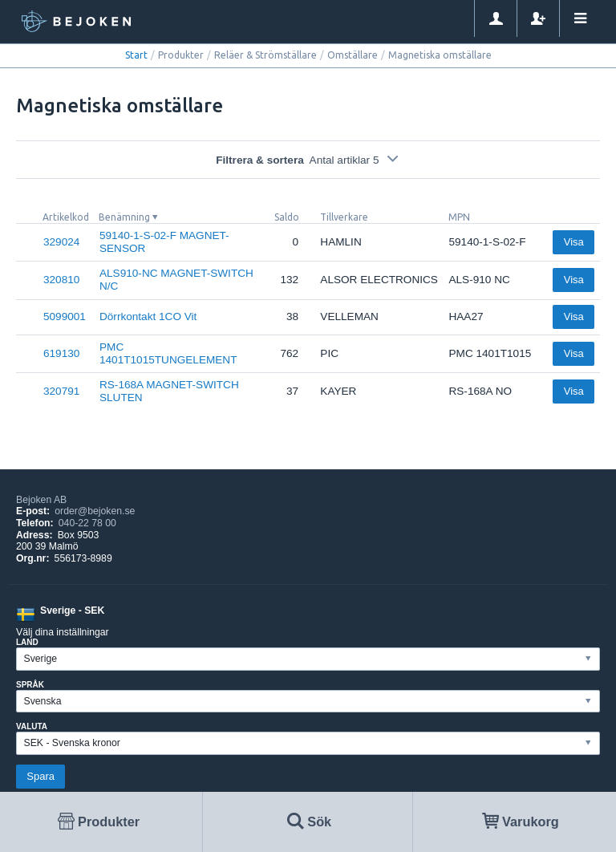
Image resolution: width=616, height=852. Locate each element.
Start (136, 55)
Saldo (287, 217)
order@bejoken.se (95, 511)
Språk (30, 685)
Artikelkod (66, 217)
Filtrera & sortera (308, 160)
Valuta (32, 726)
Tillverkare (344, 217)
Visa (574, 242)
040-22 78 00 (87, 523)
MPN (459, 217)
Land (27, 642)
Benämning (124, 217)
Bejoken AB (41, 500)
